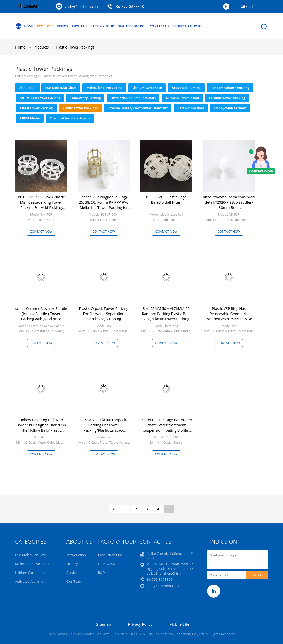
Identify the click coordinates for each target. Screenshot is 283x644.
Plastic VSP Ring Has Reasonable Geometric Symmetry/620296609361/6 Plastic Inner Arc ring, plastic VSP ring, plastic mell (229, 319)
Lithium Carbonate (147, 88)
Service (72, 573)
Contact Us (159, 26)
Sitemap (104, 624)
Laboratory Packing (86, 98)
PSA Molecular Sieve (61, 88)
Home (24, 26)
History (72, 564)
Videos (63, 26)
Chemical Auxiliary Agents (70, 118)
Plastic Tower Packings (75, 47)
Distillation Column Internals (133, 98)
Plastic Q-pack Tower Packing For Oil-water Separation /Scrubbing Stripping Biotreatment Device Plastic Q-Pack (104, 319)
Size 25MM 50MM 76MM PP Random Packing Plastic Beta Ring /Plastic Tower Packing (166, 314)
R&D (101, 573)
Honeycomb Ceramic (230, 108)
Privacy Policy (140, 624)
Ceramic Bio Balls (191, 108)
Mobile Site (179, 624)
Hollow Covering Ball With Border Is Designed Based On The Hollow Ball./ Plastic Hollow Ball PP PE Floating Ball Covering (41, 430)
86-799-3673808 (130, 6)
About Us (79, 26)
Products (45, 26)
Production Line (110, 555)
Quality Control (132, 26)
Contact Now (41, 231)
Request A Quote (187, 26)
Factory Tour (102, 26)
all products (28, 88)
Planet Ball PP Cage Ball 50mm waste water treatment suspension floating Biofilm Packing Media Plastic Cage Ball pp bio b (166, 430)
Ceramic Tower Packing (227, 98)
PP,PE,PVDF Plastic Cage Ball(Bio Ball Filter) (166, 200)
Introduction (76, 555)
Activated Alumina (186, 88)
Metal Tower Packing (36, 108)
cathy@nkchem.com (82, 6)
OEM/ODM (106, 564)
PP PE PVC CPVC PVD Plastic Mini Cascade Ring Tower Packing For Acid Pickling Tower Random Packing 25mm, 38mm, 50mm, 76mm (41, 207)
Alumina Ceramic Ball (182, 98)
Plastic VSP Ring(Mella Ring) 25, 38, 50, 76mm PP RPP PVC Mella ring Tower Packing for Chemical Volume (104, 205)
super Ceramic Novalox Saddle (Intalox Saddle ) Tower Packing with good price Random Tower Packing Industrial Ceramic (41, 319)
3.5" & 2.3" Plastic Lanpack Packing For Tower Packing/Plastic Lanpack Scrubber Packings (104, 428)
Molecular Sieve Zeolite (104, 88)
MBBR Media (30, 118)
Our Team (74, 581)
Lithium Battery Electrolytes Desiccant (138, 108)
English (251, 6)
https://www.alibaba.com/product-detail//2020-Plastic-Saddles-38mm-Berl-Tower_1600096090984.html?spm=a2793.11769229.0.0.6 (232, 207)
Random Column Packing (230, 88)
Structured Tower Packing (40, 98)
